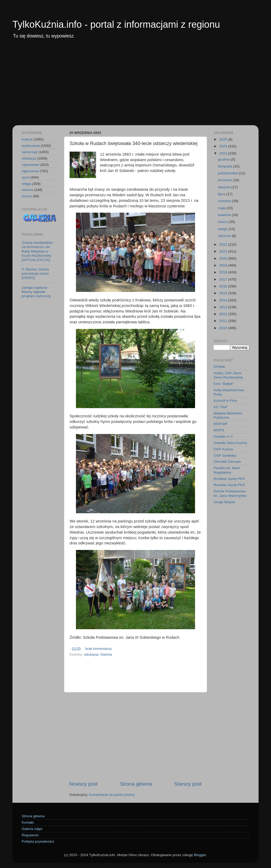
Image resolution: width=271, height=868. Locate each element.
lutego (223, 229)
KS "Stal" (221, 407)
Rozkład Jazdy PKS (229, 485)
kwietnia (225, 215)
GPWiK (219, 367)
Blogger (200, 855)
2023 (224, 153)
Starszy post (188, 784)
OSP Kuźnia (223, 449)
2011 (224, 321)
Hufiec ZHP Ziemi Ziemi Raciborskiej (228, 375)
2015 (224, 293)
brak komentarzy (98, 649)
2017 (224, 279)
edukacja (91, 654)
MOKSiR (221, 424)
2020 (224, 258)
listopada (225, 166)
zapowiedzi (31, 165)
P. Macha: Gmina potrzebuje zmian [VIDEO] (35, 274)
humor (27, 196)
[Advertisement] (135, 86)
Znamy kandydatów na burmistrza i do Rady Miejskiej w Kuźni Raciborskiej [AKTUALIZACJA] (37, 251)
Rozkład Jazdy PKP (229, 479)
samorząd (30, 152)
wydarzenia (31, 146)
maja (222, 208)
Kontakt (28, 822)
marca (223, 222)
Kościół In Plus (225, 401)
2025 (224, 139)
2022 (224, 244)
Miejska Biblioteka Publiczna (228, 415)
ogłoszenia (30, 171)
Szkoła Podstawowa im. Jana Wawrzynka (230, 493)
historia (106, 654)
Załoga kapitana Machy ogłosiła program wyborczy (36, 292)
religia (26, 184)
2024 (224, 146)
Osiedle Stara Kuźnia (230, 443)
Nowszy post (83, 784)
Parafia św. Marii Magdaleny (227, 470)
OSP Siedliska (225, 456)
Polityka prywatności (38, 841)
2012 (224, 314)
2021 (224, 251)
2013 (224, 307)
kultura (27, 139)
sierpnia (225, 187)
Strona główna (136, 784)
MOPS (219, 430)
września (225, 180)
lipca (222, 194)
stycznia (225, 236)
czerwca (225, 201)
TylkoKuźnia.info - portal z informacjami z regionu (116, 24)
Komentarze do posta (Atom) (112, 795)
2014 (224, 300)
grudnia (224, 159)
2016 (224, 286)
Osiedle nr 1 (223, 437)
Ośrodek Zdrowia (227, 462)
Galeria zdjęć (32, 829)
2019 (224, 265)
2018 (224, 272)
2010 (224, 328)
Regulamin (30, 835)
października (228, 173)
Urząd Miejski (224, 502)
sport (26, 177)
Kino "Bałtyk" (224, 384)
